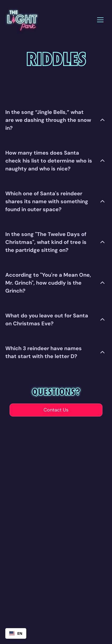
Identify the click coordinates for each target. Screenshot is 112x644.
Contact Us (56, 410)
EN (16, 633)
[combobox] (16, 633)
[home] (22, 20)
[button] (100, 20)
